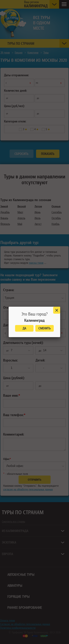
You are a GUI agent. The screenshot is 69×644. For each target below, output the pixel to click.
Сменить (45, 328)
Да (24, 328)
